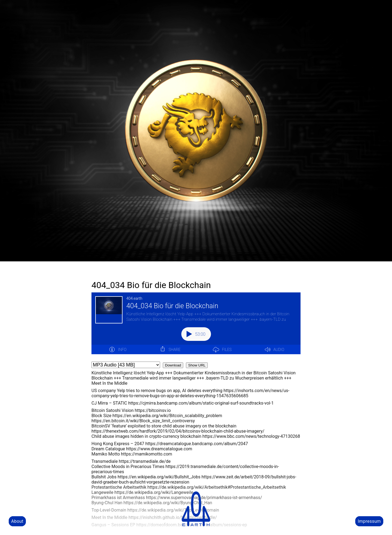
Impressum (369, 521)
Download (173, 365)
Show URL (197, 365)
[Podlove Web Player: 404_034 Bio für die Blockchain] (196, 326)
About (17, 521)
